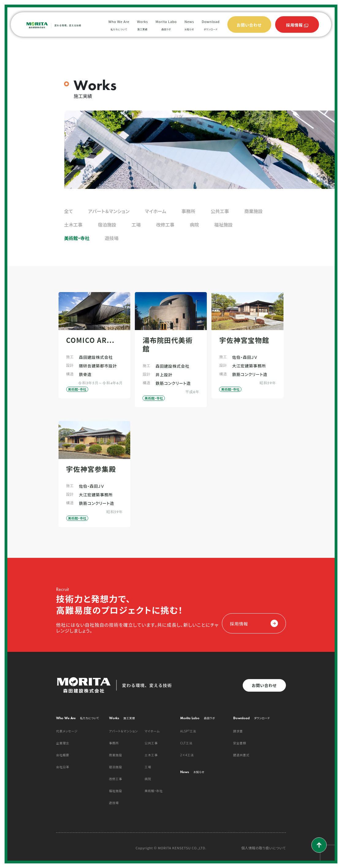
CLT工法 (186, 743)
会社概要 (63, 755)
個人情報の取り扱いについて (264, 848)
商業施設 (253, 211)
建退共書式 (241, 755)
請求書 (238, 731)
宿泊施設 (107, 225)
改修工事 (165, 225)
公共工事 (220, 211)
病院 (194, 225)
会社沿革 (63, 767)
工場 (136, 225)
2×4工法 (187, 755)
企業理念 (63, 743)
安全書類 (240, 743)
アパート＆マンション (109, 211)
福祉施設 (223, 225)
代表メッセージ (67, 731)
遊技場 (112, 238)
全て (68, 211)
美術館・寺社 (77, 238)
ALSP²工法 (188, 731)
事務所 (188, 211)
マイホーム (156, 211)
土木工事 (73, 225)
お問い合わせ (264, 685)
